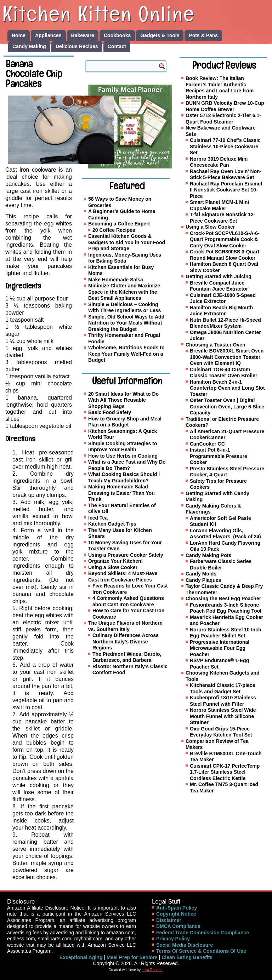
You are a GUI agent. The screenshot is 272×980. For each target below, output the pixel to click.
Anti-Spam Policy (177, 908)
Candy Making (29, 46)
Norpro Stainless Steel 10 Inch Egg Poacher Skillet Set (226, 633)
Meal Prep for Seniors (132, 957)
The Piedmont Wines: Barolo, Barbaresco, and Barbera (127, 657)
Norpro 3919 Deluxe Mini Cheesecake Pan (219, 162)
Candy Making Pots (208, 555)
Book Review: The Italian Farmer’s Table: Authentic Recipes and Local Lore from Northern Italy (220, 88)
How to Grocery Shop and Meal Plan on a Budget (125, 422)
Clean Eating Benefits (187, 957)
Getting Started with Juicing (219, 276)
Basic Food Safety (110, 412)
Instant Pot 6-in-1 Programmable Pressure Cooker (219, 456)
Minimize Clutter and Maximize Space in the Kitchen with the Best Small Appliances (124, 292)
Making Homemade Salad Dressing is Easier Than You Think (121, 493)
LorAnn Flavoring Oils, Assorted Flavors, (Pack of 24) (225, 534)
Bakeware (83, 35)
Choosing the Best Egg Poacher (223, 598)
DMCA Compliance (178, 926)
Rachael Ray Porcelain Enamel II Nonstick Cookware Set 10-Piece (226, 190)
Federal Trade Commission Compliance (203, 933)
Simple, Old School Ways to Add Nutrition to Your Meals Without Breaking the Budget (126, 323)
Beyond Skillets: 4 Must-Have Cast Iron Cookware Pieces (123, 577)
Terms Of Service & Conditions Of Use (201, 951)
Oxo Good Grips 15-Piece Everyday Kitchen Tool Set (221, 732)
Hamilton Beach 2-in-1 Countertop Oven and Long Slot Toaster (227, 388)
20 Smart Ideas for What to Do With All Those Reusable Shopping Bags (123, 400)
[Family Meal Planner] (130, 127)
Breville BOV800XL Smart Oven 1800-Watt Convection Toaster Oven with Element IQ (227, 357)
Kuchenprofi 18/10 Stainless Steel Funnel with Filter (223, 701)
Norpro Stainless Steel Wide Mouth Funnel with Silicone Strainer (223, 716)
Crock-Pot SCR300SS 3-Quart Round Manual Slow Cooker (225, 255)
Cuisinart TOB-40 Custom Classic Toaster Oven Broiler (223, 373)
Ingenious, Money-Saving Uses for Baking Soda (125, 258)
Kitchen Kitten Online (99, 14)
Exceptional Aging (81, 957)
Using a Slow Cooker (113, 567)
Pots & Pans (203, 35)
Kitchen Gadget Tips (112, 524)
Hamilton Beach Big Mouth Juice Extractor (221, 311)
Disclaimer (169, 920)
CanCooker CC (207, 444)
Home (19, 35)
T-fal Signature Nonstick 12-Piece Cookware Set (222, 218)
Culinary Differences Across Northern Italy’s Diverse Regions (126, 641)
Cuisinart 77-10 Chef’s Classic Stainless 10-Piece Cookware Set (225, 146)
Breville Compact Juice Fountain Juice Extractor (219, 286)
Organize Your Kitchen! (115, 561)
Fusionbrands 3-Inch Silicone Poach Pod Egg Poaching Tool (226, 608)
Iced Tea (98, 518)
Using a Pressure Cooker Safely (126, 555)
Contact (117, 46)
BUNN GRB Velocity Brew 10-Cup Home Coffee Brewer (225, 106)
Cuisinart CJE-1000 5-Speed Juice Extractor (223, 298)
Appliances (48, 35)
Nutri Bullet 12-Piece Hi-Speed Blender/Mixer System (225, 323)
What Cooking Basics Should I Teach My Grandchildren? (124, 477)
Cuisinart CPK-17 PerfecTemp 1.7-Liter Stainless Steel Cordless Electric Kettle (225, 772)
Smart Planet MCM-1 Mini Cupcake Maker (219, 205)
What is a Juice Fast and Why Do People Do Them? (127, 465)
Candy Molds (201, 574)
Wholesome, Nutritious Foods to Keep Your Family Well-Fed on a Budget (126, 354)
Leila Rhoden (152, 970)
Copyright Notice (176, 914)
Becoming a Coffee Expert (119, 224)
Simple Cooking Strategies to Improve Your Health (123, 447)
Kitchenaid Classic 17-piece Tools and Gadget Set (222, 688)
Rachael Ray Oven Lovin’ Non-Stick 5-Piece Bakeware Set (226, 174)
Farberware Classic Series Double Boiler (221, 564)
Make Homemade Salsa (116, 280)
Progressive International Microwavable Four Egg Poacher (220, 648)
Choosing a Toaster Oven (216, 345)
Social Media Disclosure (185, 945)
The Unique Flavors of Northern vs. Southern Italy (125, 626)
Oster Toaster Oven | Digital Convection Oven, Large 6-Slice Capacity (227, 406)
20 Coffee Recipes (114, 230)
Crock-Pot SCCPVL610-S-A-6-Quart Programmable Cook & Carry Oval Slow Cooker (225, 239)
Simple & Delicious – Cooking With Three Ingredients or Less (124, 308)
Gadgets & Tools (160, 35)
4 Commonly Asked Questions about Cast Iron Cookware (128, 601)
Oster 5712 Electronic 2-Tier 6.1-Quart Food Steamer (223, 119)
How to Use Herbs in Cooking (123, 456)
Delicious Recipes (77, 46)
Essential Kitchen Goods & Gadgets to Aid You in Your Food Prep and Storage (127, 242)
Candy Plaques (203, 580)
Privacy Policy (173, 939)
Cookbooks (117, 35)
